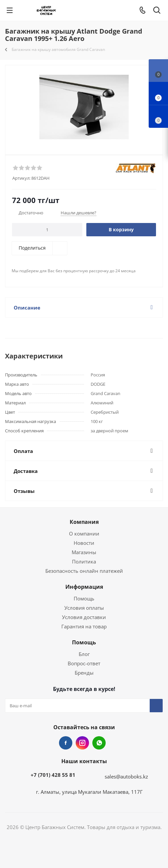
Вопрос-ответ (84, 663)
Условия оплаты (84, 608)
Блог (84, 654)
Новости (84, 543)
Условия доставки (84, 617)
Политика (84, 561)
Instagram (82, 743)
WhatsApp (99, 743)
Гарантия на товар (84, 626)
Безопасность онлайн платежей (84, 571)
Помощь (84, 598)
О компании (84, 534)
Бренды (84, 673)
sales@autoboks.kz (126, 776)
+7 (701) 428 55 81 (53, 775)
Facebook (66, 743)
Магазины (84, 552)
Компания (84, 522)
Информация (84, 587)
